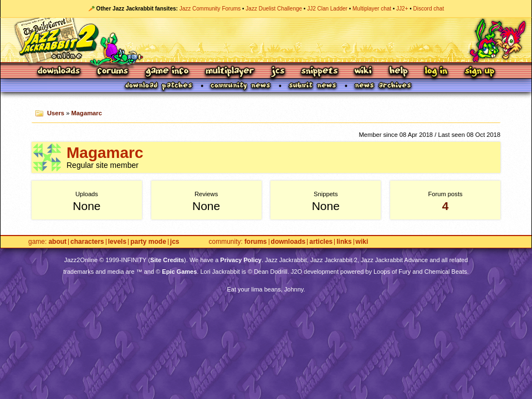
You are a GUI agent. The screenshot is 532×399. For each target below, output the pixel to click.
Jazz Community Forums (210, 9)
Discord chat (429, 9)
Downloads (60, 72)
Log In (436, 72)
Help (398, 72)
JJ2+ (402, 9)
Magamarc (87, 113)
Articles (321, 242)
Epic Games (179, 272)
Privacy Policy (241, 260)
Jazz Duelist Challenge (274, 9)
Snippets (320, 72)
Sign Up (479, 72)
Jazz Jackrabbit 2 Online (266, 40)
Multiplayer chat (372, 9)
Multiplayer (230, 72)
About (57, 242)
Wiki (364, 72)
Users (56, 113)
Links (344, 242)
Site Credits (167, 260)
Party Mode (148, 242)
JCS (278, 72)
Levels (117, 242)
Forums (113, 72)
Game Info (167, 72)
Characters (87, 242)
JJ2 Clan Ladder (327, 9)
